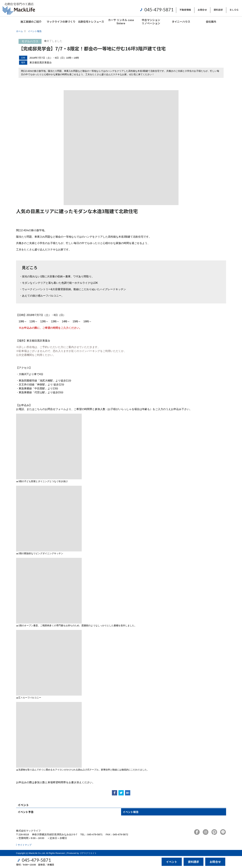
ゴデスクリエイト (88, 853)
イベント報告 (131, 812)
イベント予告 (26, 812)
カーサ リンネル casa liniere (121, 22)
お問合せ (202, 10)
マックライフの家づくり (61, 22)
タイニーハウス (181, 22)
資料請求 (218, 10)
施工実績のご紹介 (31, 22)
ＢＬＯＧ (234, 10)
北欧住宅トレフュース (91, 22)
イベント (172, 862)
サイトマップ (25, 845)
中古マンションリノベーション (151, 22)
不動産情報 (185, 10)
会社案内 (211, 22)
